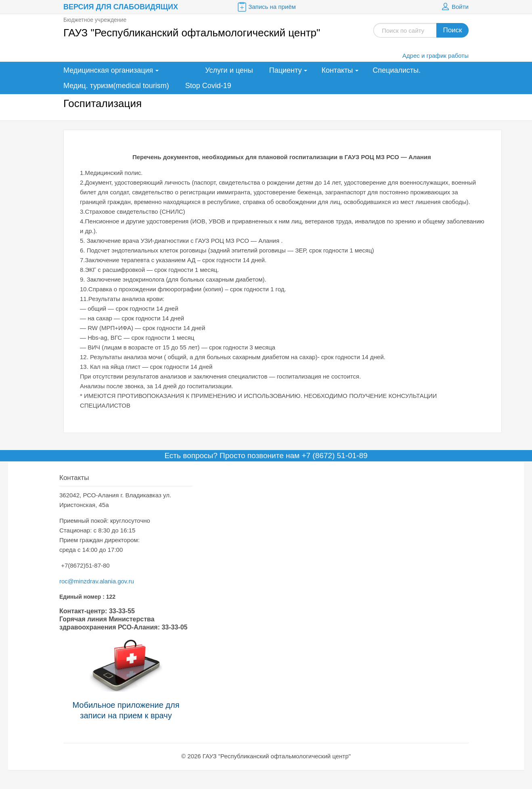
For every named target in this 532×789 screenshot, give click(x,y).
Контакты (337, 70)
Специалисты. (397, 70)
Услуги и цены (229, 70)
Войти (454, 7)
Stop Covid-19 (208, 86)
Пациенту (286, 70)
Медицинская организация (108, 70)
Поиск (452, 30)
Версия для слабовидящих (121, 7)
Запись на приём (266, 7)
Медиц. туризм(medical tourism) (116, 86)
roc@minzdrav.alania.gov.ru (97, 581)
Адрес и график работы (436, 56)
